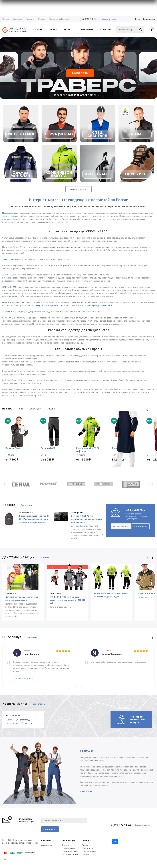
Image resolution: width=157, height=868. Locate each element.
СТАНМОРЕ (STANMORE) (14, 318)
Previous (147, 410)
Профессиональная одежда (16, 213)
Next (152, 410)
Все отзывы (32, 637)
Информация (68, 840)
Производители (89, 851)
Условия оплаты (69, 848)
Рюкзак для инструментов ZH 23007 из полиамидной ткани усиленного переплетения (34, 519)
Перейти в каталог (78, 189)
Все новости (27, 505)
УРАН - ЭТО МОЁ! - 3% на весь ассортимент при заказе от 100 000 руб (67, 600)
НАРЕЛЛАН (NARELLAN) (13, 302)
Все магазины (39, 704)
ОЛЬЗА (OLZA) (9, 287)
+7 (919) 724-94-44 (90, 19)
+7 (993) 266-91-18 (24, 723)
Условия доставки (70, 851)
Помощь (86, 840)
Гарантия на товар (70, 854)
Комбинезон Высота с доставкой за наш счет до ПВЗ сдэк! (111, 595)
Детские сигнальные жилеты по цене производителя (22, 598)
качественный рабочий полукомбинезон (44, 305)
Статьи (85, 845)
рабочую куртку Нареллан (100, 305)
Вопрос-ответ (88, 848)
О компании (47, 845)
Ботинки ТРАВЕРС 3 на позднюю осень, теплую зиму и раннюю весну (87, 519)
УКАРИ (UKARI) (9, 312)
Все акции (45, 557)
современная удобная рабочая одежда (63, 247)
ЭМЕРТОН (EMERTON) (13, 259)
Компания (46, 840)
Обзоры (86, 854)
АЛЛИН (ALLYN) (9, 275)
